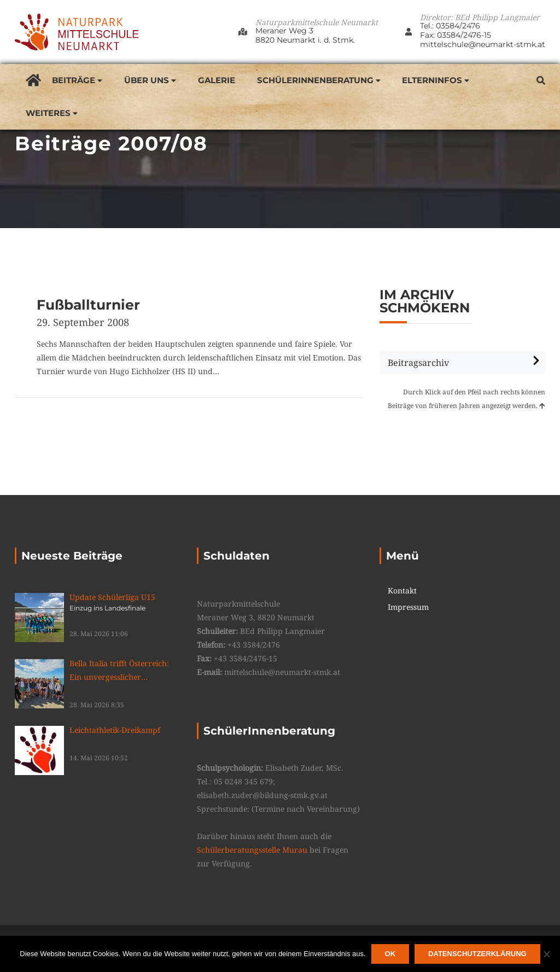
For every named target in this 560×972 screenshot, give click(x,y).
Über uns (147, 80)
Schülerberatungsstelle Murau (252, 850)
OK (390, 954)
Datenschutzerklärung (477, 954)
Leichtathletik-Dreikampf (115, 730)
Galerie (217, 80)
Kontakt (402, 591)
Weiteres (48, 113)
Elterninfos (432, 80)
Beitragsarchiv (418, 363)
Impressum (408, 607)
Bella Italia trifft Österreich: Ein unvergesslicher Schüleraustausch (125, 671)
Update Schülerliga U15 (125, 602)
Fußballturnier (88, 305)
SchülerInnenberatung (315, 80)
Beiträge (74, 80)
